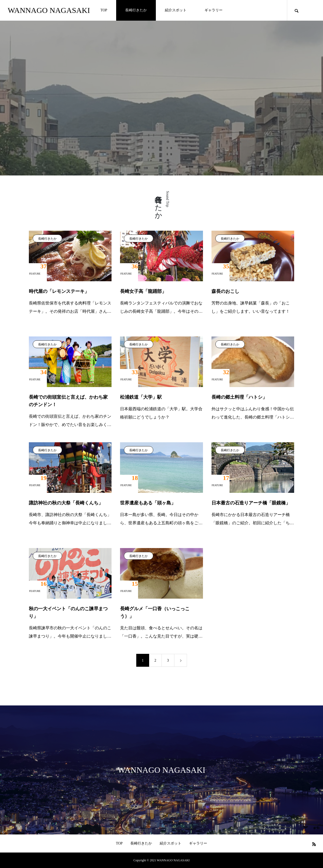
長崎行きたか (136, 10)
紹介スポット (176, 10)
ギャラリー (214, 10)
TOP (104, 10)
